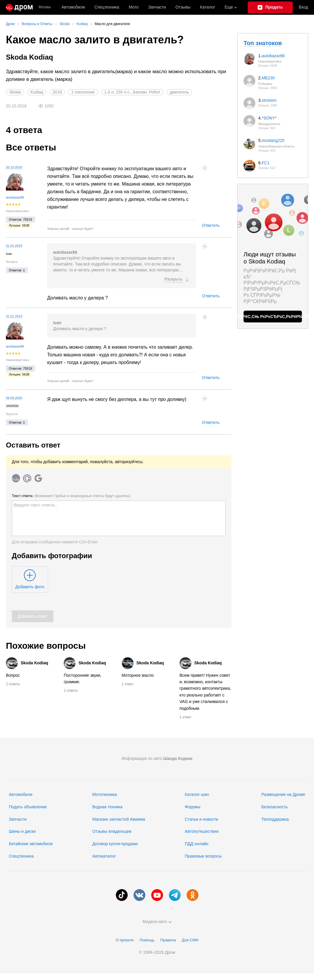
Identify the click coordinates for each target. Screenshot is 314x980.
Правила (168, 940)
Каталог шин (197, 794)
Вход (303, 7)
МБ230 (268, 78)
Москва (45, 7)
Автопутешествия (202, 831)
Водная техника (107, 807)
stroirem (269, 100)
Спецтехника (21, 856)
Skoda (15, 92)
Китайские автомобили (31, 844)
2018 (57, 92)
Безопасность (274, 807)
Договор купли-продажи (115, 844)
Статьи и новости (202, 819)
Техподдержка (275, 819)
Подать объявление (28, 807)
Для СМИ (190, 940)
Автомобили (73, 7)
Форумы (193, 807)
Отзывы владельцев (112, 831)
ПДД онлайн (197, 844)
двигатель (179, 92)
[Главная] (19, 7)
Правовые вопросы (203, 856)
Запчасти (157, 7)
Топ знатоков (263, 43)
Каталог (208, 7)
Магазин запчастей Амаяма (119, 819)
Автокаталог (104, 856)
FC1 (266, 163)
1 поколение (83, 92)
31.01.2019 (14, 246)
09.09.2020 (14, 398)
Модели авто (157, 922)
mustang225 (273, 140)
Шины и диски (22, 831)
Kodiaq (37, 92)
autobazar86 (15, 197)
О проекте (125, 940)
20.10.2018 (14, 167)
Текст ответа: (71, 496)
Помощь (147, 940)
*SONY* (269, 118)
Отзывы (183, 7)
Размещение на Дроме (283, 794)
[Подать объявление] (270, 7)
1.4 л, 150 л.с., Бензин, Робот (132, 92)
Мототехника (105, 794)
